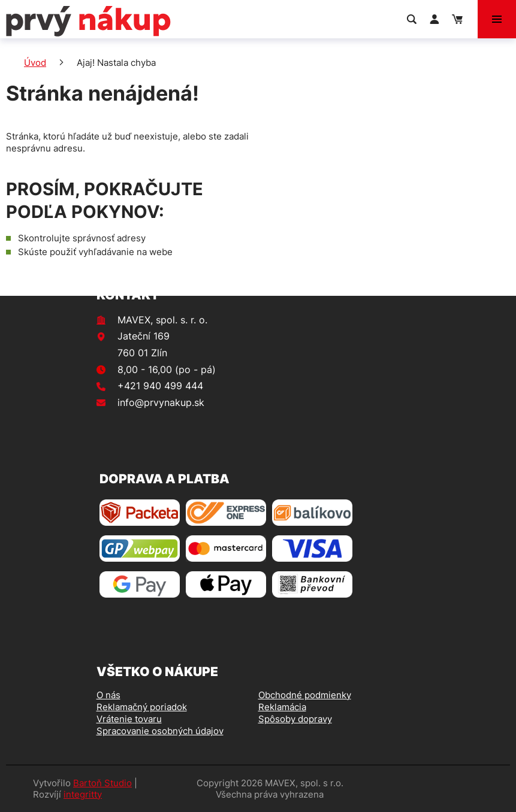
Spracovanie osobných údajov (160, 731)
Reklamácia (282, 707)
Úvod (35, 63)
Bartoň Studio (102, 783)
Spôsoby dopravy (295, 719)
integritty (83, 794)
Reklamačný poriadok (142, 707)
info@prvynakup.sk (161, 402)
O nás (108, 695)
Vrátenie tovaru (129, 719)
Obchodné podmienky (305, 695)
